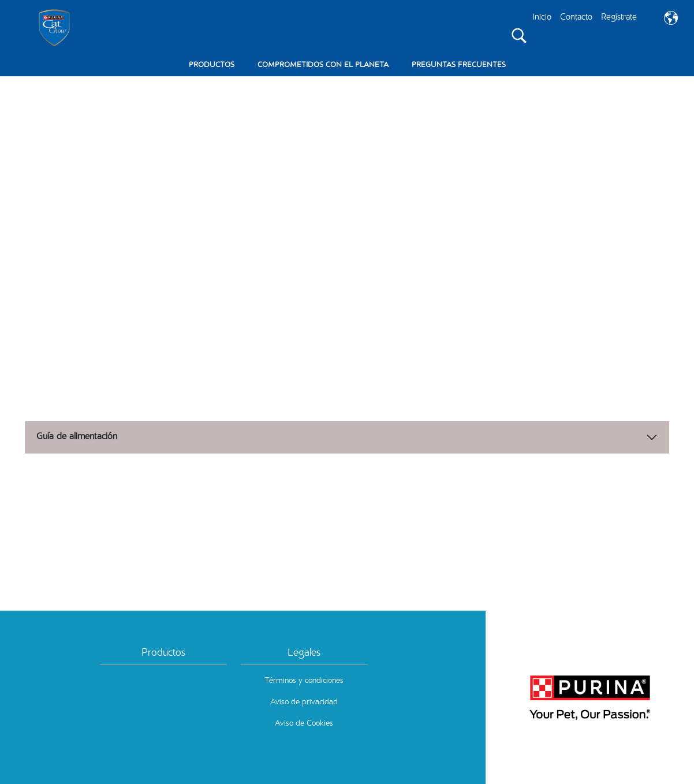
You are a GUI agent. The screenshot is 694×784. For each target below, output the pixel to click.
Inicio (542, 18)
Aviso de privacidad (304, 703)
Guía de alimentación (77, 437)
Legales (304, 653)
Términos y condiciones (304, 681)
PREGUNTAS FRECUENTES (459, 66)
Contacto (576, 18)
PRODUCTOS (212, 66)
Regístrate (619, 18)
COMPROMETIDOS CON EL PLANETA (323, 66)
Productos (163, 653)
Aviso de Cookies (304, 724)
